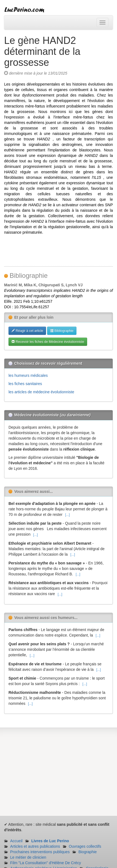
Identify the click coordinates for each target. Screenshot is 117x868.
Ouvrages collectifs (85, 846)
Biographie (88, 852)
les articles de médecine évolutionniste (41, 392)
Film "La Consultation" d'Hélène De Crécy (46, 863)
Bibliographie (62, 331)
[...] (68, 515)
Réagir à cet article (27, 331)
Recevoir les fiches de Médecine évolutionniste (48, 342)
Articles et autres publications (35, 846)
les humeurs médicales (28, 375)
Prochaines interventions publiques (40, 852)
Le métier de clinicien (28, 857)
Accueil (16, 841)
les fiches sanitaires (25, 384)
